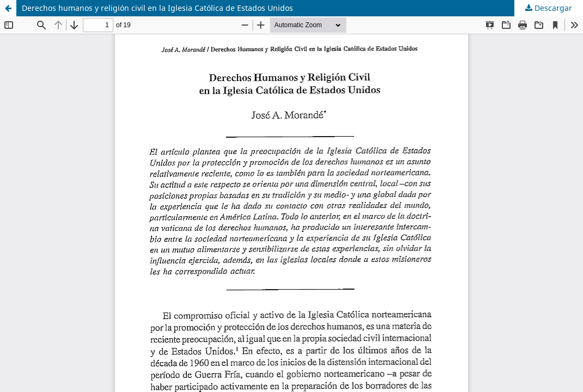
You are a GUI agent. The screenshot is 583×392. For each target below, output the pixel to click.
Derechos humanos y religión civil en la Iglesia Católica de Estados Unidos (157, 8)
